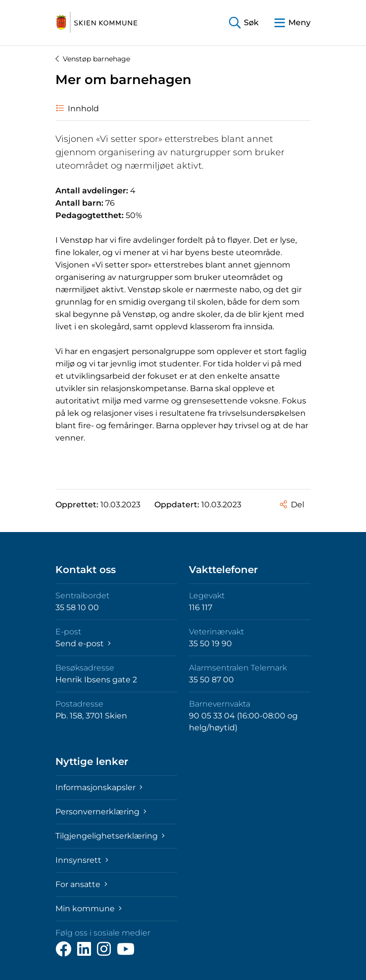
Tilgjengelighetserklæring (110, 836)
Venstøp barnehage (93, 59)
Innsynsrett (82, 860)
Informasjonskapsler (99, 787)
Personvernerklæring (101, 812)
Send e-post (83, 644)
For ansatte (81, 884)
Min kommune (89, 909)
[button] (244, 23)
